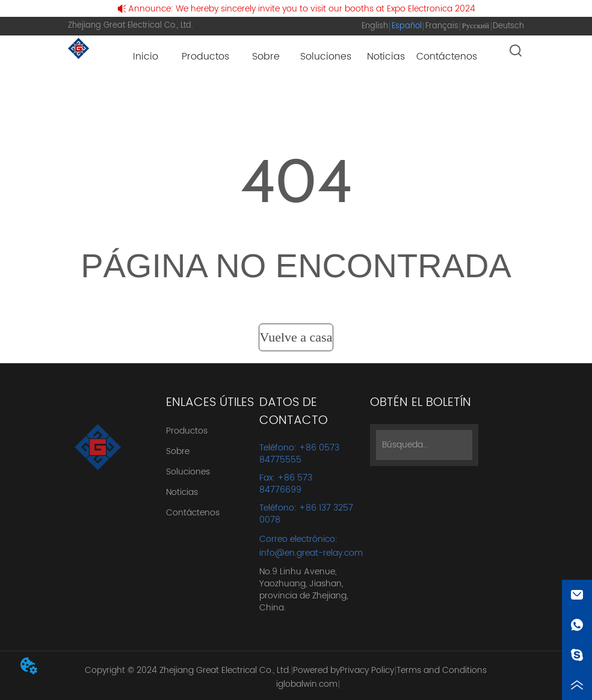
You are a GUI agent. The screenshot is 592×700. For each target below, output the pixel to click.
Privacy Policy (367, 670)
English (375, 26)
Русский (476, 26)
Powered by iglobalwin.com (308, 677)
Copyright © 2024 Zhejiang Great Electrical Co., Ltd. (188, 670)
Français (442, 26)
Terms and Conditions (442, 670)
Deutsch (508, 26)
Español (407, 26)
